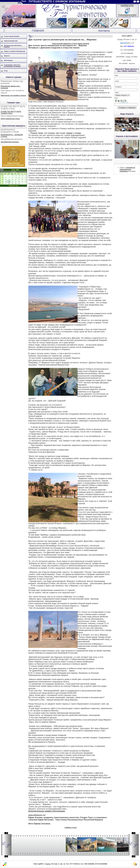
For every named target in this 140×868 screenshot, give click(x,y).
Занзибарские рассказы (10, 142)
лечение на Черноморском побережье (127, 169)
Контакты (104, 31)
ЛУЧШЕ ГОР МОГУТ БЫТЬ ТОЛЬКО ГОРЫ (11, 112)
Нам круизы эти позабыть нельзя (13, 95)
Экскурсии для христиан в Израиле (13, 46)
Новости (7, 56)
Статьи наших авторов (12, 36)
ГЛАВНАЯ (38, 31)
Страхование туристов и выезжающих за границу (12, 66)
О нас (6, 71)
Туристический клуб (11, 41)
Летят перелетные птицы (10, 119)
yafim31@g (124, 43)
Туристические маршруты (62, 43)
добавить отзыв (70, 827)
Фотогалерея (8, 60)
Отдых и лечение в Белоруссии (15, 51)
